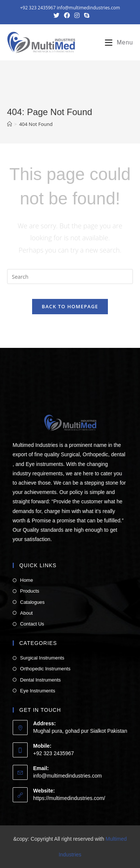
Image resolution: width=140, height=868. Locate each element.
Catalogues (32, 602)
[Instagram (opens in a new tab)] (77, 15)
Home (27, 580)
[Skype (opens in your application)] (85, 15)
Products (30, 591)
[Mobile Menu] (116, 43)
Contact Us (32, 624)
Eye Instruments (38, 691)
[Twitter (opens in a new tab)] (56, 15)
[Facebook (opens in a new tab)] (67, 15)
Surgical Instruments (42, 658)
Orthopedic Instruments (45, 669)
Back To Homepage (70, 306)
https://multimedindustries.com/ (69, 798)
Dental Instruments (41, 680)
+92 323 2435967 (38, 8)
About (27, 613)
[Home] (10, 124)
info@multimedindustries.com (88, 8)
